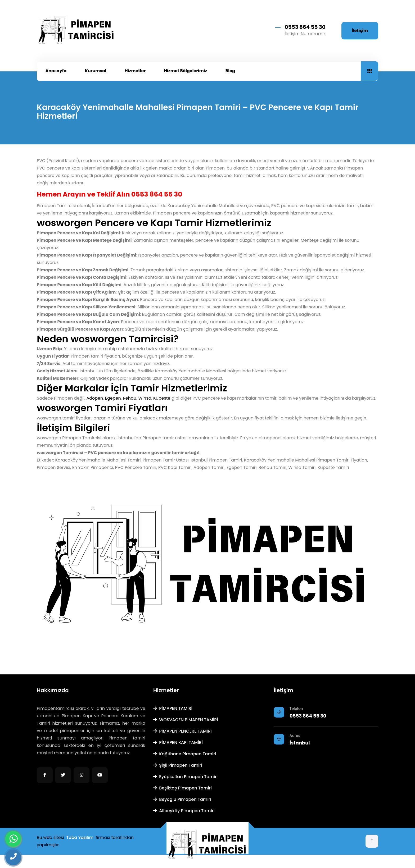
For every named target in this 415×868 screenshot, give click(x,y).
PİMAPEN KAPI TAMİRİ (178, 743)
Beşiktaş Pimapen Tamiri (182, 788)
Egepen (113, 398)
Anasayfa (56, 71)
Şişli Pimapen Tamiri (178, 765)
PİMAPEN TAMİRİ (173, 708)
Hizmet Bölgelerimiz (185, 71)
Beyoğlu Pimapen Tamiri (182, 799)
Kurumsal (96, 71)
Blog (230, 71)
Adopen (95, 398)
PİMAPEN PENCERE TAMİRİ (182, 731)
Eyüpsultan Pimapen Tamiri (185, 777)
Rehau (130, 398)
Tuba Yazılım (80, 837)
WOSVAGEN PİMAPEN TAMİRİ (186, 720)
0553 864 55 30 (305, 27)
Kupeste (162, 398)
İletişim (360, 31)
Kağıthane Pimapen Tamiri (185, 754)
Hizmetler (135, 71)
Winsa (145, 398)
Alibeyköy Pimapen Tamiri (184, 811)
